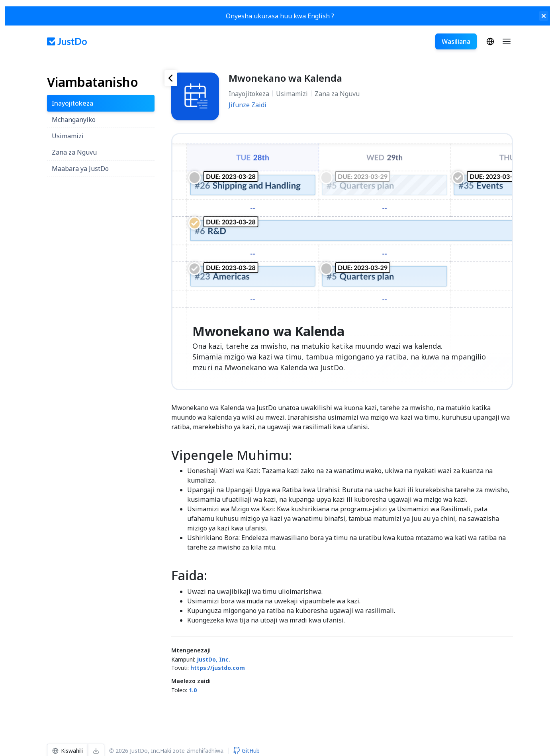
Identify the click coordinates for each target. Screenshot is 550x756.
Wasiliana (456, 41)
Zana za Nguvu (337, 94)
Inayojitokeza (249, 94)
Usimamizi (292, 94)
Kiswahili (490, 41)
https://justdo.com (218, 668)
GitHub (246, 751)
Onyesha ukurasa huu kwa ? (280, 16)
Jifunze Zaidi (248, 105)
